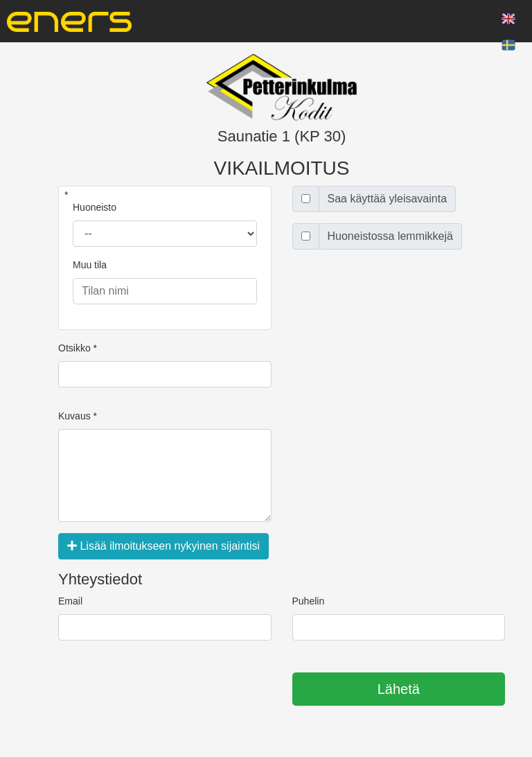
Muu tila (90, 265)
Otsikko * (78, 348)
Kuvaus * (78, 416)
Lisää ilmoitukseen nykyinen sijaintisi (163, 546)
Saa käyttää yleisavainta (388, 199)
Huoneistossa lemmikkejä (390, 236)
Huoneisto (95, 207)
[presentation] (163, 690)
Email (70, 601)
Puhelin (309, 601)
